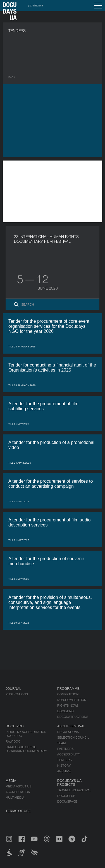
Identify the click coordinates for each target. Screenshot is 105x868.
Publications (17, 694)
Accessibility (69, 754)
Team (62, 743)
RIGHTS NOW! (68, 706)
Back (12, 77)
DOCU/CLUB (66, 796)
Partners (65, 749)
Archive (64, 771)
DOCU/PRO (65, 711)
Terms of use (18, 811)
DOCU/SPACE (67, 801)
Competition (68, 694)
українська (35, 5)
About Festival (71, 726)
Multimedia (15, 798)
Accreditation (18, 792)
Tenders (65, 760)
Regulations (68, 732)
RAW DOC (13, 741)
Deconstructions (73, 717)
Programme (68, 689)
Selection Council (73, 738)
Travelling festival (74, 790)
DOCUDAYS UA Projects (69, 783)
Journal (13, 689)
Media (11, 781)
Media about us (19, 786)
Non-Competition (72, 700)
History (64, 766)
